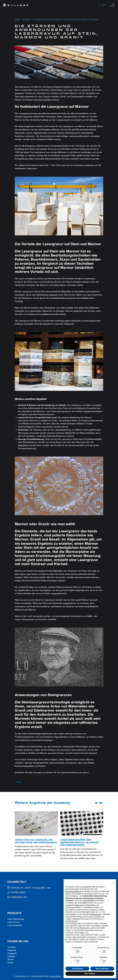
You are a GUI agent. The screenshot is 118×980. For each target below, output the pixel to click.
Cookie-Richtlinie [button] (89, 900)
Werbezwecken (96, 914)
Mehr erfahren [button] (90, 974)
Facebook (12, 950)
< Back (18, 782)
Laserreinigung (14, 925)
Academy (27, 19)
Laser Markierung (16, 919)
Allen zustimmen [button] (102, 969)
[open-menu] (112, 5)
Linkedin (11, 956)
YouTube (11, 947)
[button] (105, 5)
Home (17, 19)
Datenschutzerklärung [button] (73, 891)
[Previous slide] (96, 803)
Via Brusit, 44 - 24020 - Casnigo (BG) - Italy (31, 888)
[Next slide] (101, 803)
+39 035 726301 (18, 892)
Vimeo (10, 963)
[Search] (100, 5)
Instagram (12, 953)
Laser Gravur (14, 922)
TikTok (10, 960)
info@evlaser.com (19, 897)
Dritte (77, 905)
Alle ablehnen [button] (77, 969)
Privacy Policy (55, 976)
